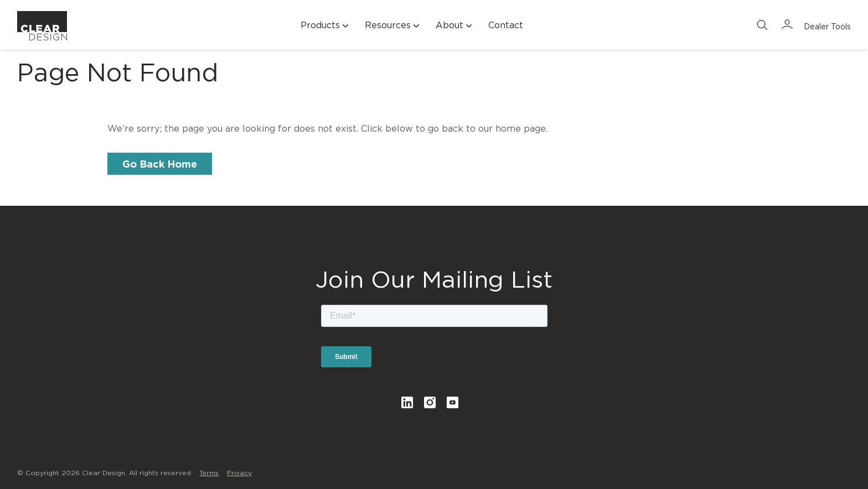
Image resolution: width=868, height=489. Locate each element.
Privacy (239, 473)
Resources (393, 25)
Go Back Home (160, 164)
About (455, 25)
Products (326, 25)
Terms (209, 473)
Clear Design (42, 30)
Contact (506, 25)
